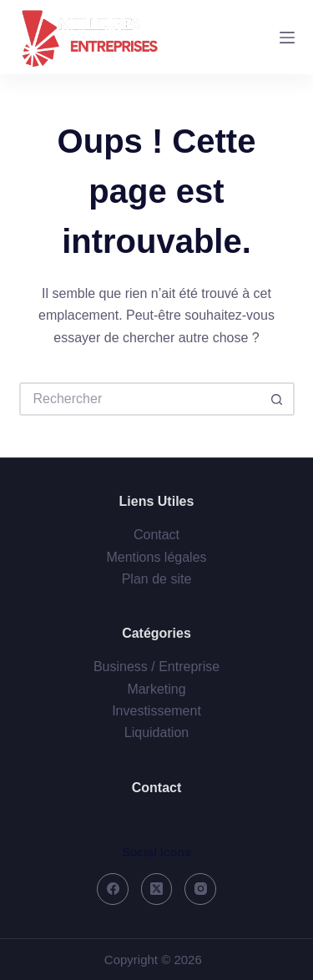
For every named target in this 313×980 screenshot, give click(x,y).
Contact (156, 535)
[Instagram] (200, 889)
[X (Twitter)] (157, 889)
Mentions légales (156, 557)
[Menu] (287, 38)
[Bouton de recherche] (278, 399)
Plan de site (157, 579)
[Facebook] (113, 889)
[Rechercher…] (140, 399)
